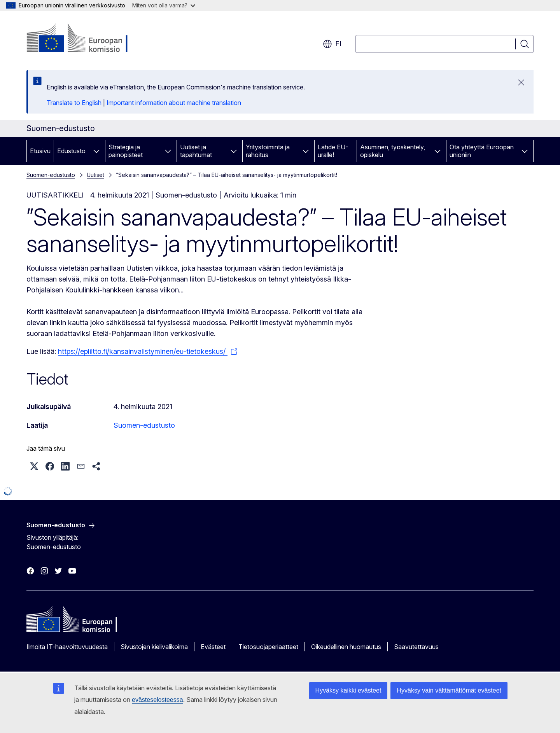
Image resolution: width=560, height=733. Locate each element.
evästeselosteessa (157, 700)
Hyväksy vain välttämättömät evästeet (449, 690)
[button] (34, 466)
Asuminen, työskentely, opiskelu (393, 151)
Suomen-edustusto (51, 175)
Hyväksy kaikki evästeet (348, 690)
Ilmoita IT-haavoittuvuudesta (67, 647)
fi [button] (332, 44)
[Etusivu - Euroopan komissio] (89, 39)
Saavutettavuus (416, 647)
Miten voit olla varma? (164, 5)
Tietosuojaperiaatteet (268, 647)
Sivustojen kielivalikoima (154, 647)
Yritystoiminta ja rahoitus (268, 151)
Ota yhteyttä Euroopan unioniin (482, 151)
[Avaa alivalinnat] (96, 151)
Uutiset (95, 175)
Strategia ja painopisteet (126, 151)
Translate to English (74, 103)
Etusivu (40, 151)
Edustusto (71, 151)
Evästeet (213, 647)
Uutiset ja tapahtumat (196, 151)
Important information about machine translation (174, 103)
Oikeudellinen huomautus (346, 647)
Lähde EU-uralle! (333, 151)
